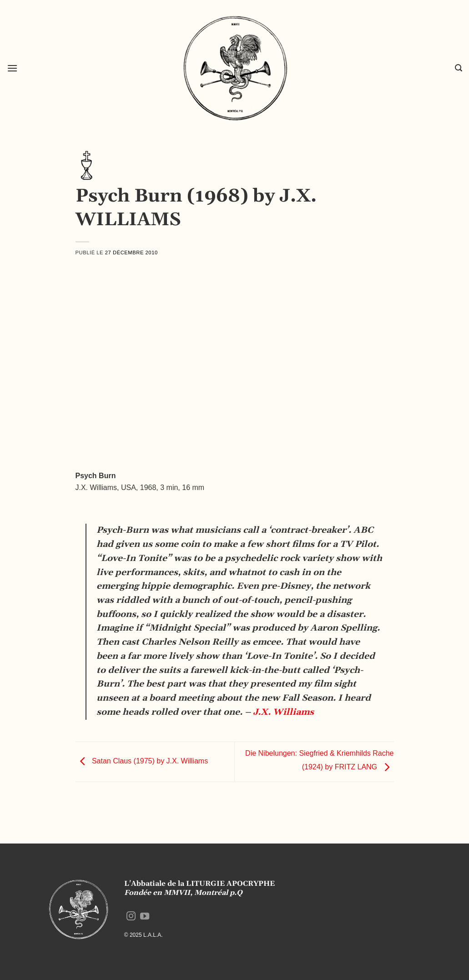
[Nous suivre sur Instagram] (131, 917)
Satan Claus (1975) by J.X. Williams (142, 761)
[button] (12, 68)
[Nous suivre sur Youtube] (145, 917)
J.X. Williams (282, 712)
